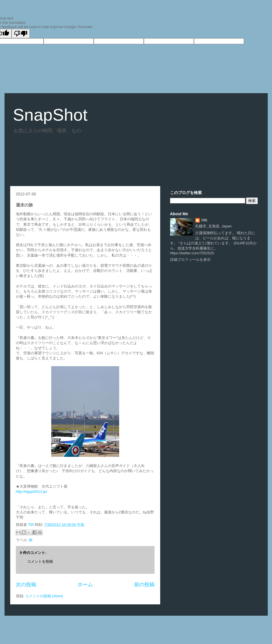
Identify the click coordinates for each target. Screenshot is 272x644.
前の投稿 (144, 585)
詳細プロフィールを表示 (190, 260)
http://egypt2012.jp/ (32, 491)
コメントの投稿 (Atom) (44, 596)
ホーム (85, 585)
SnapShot (50, 115)
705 (31, 525)
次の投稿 (26, 585)
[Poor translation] (21, 34)
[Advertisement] (113, 158)
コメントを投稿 (40, 561)
